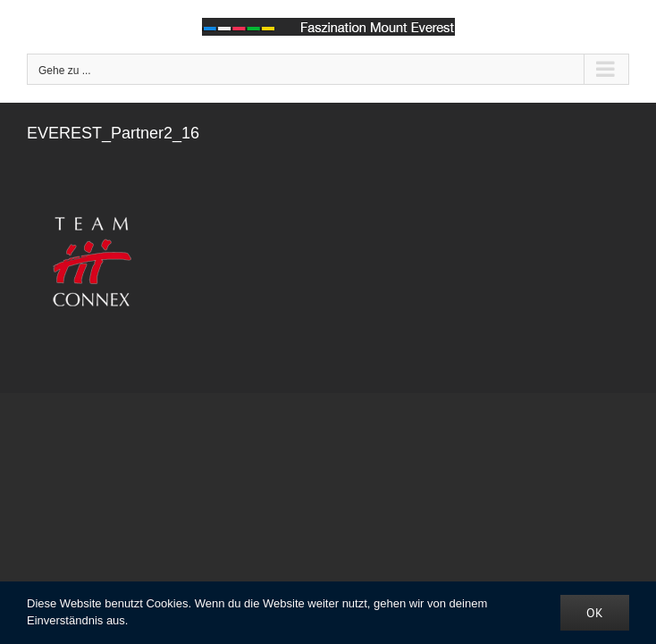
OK (595, 613)
